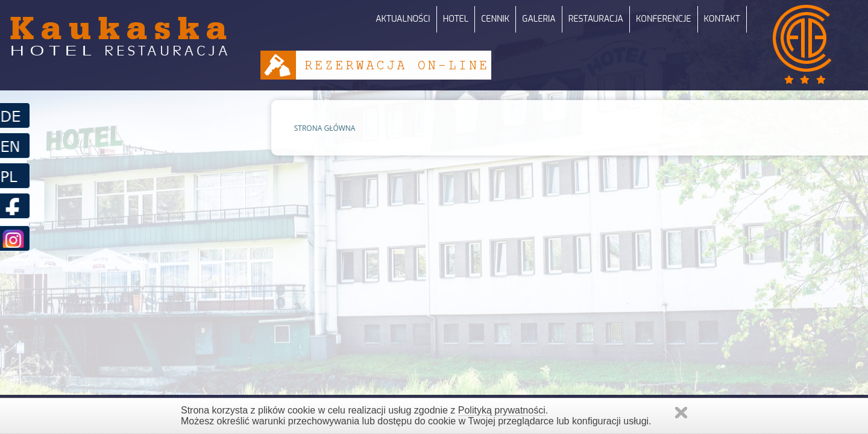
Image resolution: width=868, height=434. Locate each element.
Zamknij (681, 413)
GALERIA (539, 19)
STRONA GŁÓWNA (325, 128)
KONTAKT (722, 19)
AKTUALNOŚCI (403, 19)
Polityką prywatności (502, 410)
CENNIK (495, 19)
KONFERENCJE (663, 19)
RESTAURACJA (596, 19)
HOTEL (456, 19)
